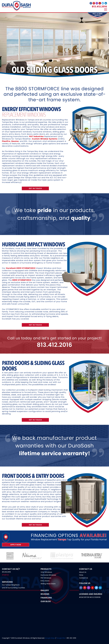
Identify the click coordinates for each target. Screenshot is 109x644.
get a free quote (98, 14)
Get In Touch (35, 188)
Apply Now (16, 545)
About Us (83, 572)
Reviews (45, 594)
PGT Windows (46, 578)
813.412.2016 (99, 7)
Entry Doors (45, 581)
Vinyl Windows (46, 572)
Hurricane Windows (48, 575)
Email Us (5, 575)
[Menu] (106, 10)
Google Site (61, 638)
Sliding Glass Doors (48, 584)
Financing (46, 598)
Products (46, 569)
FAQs (81, 575)
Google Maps (50, 638)
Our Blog (46, 601)
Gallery (45, 590)
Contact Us (84, 578)
